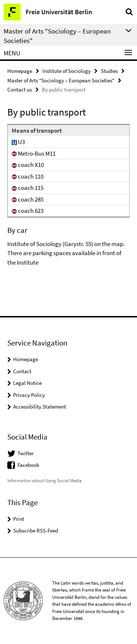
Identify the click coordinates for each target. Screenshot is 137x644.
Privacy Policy (29, 395)
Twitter (26, 453)
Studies (109, 71)
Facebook (28, 465)
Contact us (20, 89)
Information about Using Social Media (45, 481)
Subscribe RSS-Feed (36, 530)
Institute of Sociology (66, 71)
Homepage (20, 71)
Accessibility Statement (40, 407)
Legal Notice (27, 383)
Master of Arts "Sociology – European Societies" (61, 80)
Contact (22, 371)
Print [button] (19, 519)
